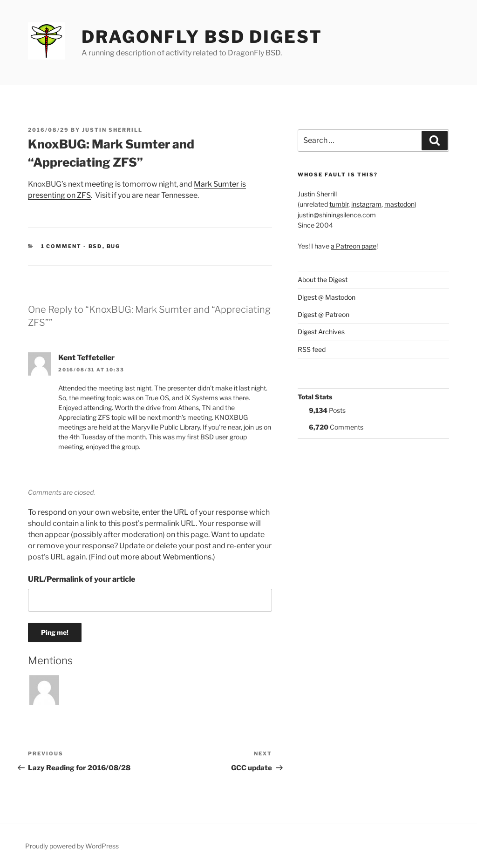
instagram (366, 204)
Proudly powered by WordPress (72, 846)
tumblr (339, 204)
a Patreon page (354, 246)
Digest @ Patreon (324, 314)
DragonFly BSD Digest (202, 37)
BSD (95, 246)
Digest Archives (321, 332)
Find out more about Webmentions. (152, 557)
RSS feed (312, 349)
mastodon (399, 204)
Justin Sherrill (112, 130)
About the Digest (323, 279)
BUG (114, 246)
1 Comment (61, 246)
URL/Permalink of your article (82, 579)
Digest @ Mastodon (327, 297)
